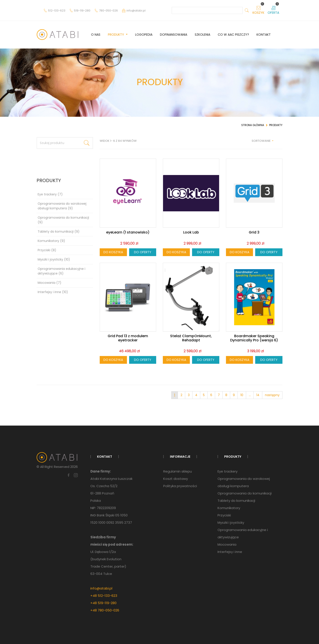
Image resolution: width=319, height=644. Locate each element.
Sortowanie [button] (262, 141)
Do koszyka (113, 252)
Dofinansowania (174, 35)
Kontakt (264, 35)
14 (258, 395)
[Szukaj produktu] (59, 143)
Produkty (116, 35)
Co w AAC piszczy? (233, 35)
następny (272, 395)
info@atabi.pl (101, 588)
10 (242, 395)
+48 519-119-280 (103, 603)
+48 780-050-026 (105, 610)
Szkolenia (202, 35)
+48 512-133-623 (104, 596)
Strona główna (253, 125)
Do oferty (143, 252)
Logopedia (144, 35)
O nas (96, 35)
